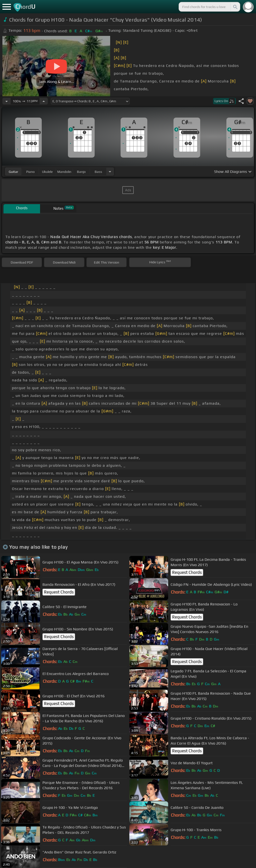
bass (98, 172)
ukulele (47, 172)
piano (30, 172)
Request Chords (187, 572)
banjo (81, 172)
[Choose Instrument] (110, 172)
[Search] (235, 7)
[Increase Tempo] (44, 101)
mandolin (64, 172)
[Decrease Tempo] (7, 101)
